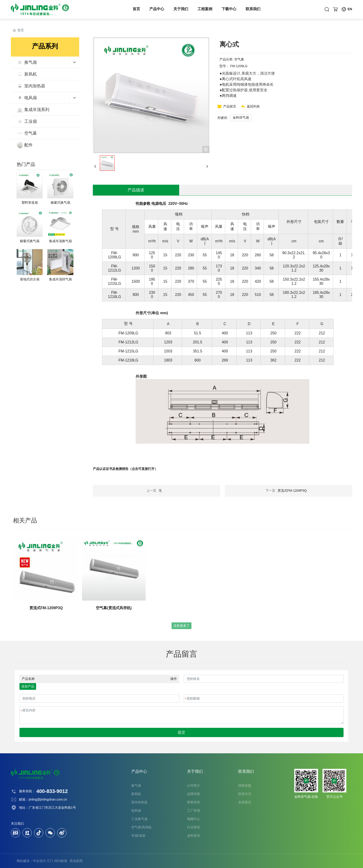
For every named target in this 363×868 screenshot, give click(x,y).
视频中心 (194, 819)
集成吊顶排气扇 (60, 279)
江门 (50, 861)
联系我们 (253, 9)
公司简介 (194, 786)
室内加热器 (139, 802)
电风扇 (136, 811)
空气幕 (239, 59)
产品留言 (230, 106)
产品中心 (157, 9)
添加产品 (28, 686)
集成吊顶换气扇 (60, 241)
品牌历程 (194, 794)
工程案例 (205, 9)
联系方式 (245, 794)
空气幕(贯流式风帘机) (114, 608)
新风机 (136, 794)
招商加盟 (245, 786)
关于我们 (181, 9)
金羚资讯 (194, 836)
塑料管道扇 (30, 203)
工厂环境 (194, 811)
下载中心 (229, 9)
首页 (136, 9)
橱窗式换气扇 (60, 203)
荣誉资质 (194, 802)
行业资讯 (194, 827)
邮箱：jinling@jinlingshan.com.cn (43, 799)
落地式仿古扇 (30, 279)
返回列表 (253, 106)
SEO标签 (61, 861)
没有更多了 (181, 626)
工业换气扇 (139, 819)
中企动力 (39, 861)
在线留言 (245, 802)
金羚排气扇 (241, 117)
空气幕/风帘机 (141, 827)
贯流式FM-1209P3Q (292, 491)
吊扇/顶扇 (138, 836)
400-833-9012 (52, 791)
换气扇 (136, 786)
